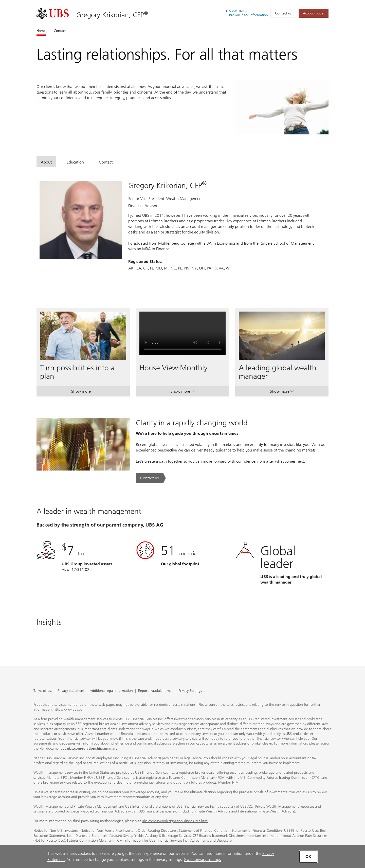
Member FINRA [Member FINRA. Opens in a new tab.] (82, 778)
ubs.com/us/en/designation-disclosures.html (175, 821)
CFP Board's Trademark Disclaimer (218, 836)
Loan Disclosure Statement (87, 836)
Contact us (283, 13)
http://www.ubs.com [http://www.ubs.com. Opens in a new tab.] (70, 709)
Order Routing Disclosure (157, 831)
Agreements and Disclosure (211, 840)
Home (41, 31)
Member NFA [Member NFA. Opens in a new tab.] (228, 782)
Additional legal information (111, 691)
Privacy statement (71, 691)
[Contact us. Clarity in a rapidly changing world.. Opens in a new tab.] (151, 478)
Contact (60, 31)
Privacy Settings (190, 691)
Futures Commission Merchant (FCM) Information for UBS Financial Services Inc (127, 840)
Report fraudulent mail (156, 691)
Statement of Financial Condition (204, 831)
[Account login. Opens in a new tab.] (314, 13)
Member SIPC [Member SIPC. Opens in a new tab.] (57, 778)
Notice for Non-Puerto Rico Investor (108, 831)
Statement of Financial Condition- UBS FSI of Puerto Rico (275, 831)
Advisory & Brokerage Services (168, 836)
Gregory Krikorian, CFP (112, 15)
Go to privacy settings (202, 860)
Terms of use (43, 691)
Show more (83, 392)
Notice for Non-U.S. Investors (56, 831)
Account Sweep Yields (126, 836)
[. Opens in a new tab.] (53, 13)
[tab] (46, 161)
